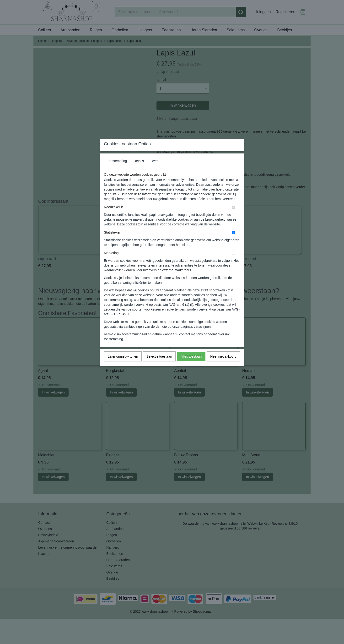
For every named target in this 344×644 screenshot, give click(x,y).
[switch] (234, 217)
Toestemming (117, 170)
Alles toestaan (191, 366)
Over (154, 170)
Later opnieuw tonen (123, 366)
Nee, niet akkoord (223, 366)
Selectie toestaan (159, 366)
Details (139, 170)
